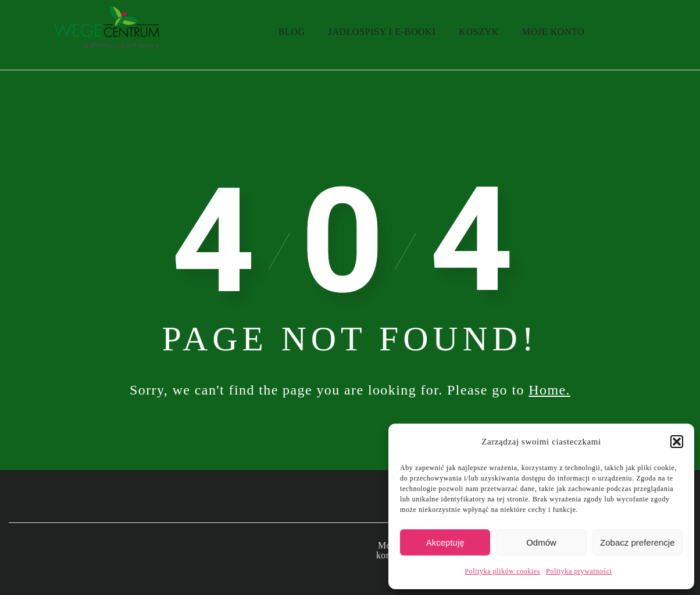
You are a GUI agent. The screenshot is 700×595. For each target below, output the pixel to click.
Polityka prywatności (579, 571)
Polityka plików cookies (502, 571)
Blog (292, 32)
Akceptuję (445, 542)
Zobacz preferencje (637, 542)
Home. (549, 390)
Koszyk (479, 32)
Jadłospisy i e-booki (382, 32)
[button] (677, 442)
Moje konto (553, 32)
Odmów (541, 542)
